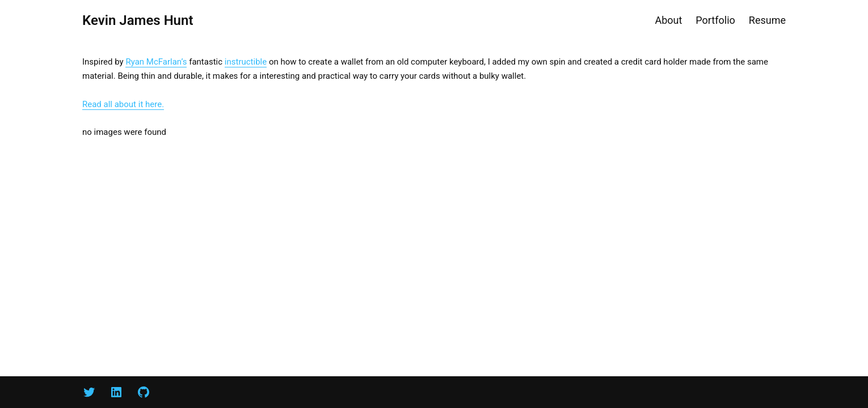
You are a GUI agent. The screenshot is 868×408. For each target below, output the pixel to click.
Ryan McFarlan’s (156, 62)
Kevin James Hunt (138, 20)
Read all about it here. (123, 104)
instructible (246, 62)
